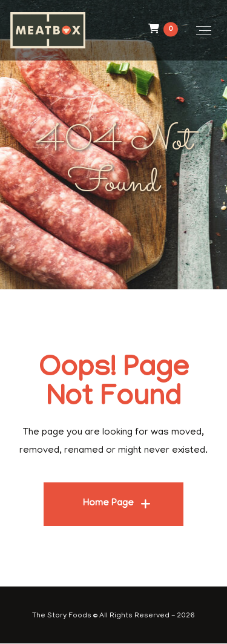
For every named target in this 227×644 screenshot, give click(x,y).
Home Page (108, 504)
